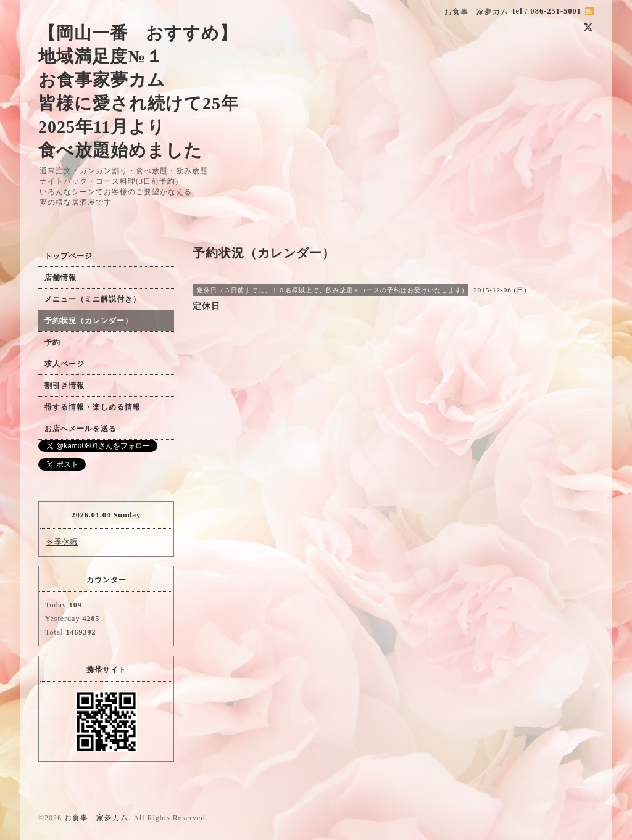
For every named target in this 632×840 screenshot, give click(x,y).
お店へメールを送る (81, 429)
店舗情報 (60, 278)
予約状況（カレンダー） (89, 321)
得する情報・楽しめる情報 (93, 407)
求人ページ (64, 364)
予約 (52, 342)
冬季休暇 (62, 542)
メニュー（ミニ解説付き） (93, 299)
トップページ (69, 256)
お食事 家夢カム (96, 818)
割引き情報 (64, 385)
